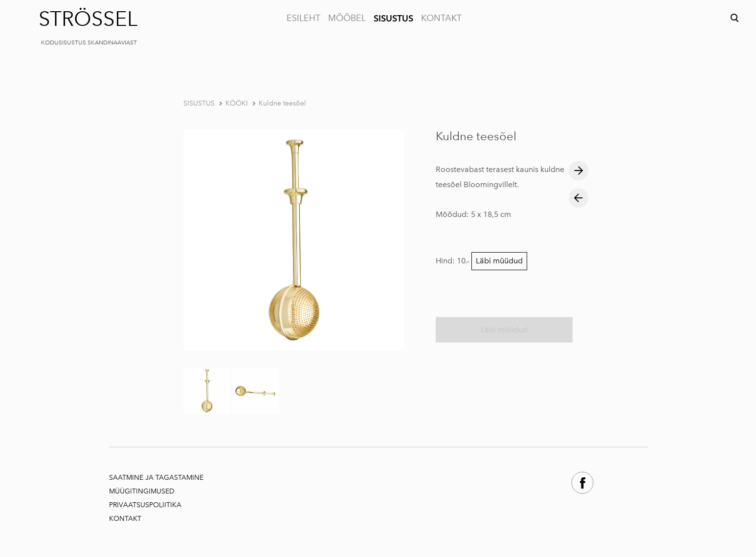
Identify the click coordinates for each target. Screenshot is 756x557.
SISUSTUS (393, 18)
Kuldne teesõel (282, 103)
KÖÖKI (237, 103)
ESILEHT (303, 18)
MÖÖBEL (347, 18)
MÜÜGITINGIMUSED (143, 491)
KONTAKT (441, 18)
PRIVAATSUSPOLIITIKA (145, 505)
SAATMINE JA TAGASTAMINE (156, 478)
